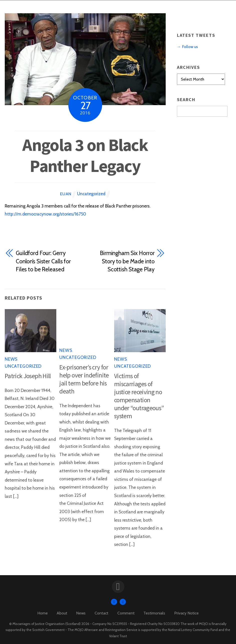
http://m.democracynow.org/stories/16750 (45, 214)
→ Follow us (187, 47)
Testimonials (154, 613)
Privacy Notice (186, 613)
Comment (126, 613)
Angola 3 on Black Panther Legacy (85, 155)
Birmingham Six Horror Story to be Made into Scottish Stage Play (127, 261)
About (62, 613)
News (11, 359)
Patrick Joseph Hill (28, 376)
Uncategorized (91, 194)
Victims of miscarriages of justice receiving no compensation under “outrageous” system (139, 396)
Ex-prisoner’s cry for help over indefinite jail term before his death (84, 379)
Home (43, 613)
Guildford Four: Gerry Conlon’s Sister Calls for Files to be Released (43, 261)
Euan (66, 194)
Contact (101, 613)
